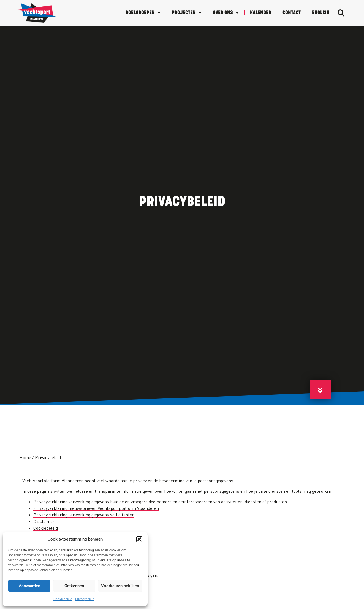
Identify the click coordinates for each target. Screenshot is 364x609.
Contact (292, 13)
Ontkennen (74, 586)
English (321, 13)
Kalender (261, 13)
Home (25, 457)
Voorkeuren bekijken (120, 586)
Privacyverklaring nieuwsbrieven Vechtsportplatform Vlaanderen (96, 508)
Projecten (187, 12)
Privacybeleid (85, 599)
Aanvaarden (29, 586)
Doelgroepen (143, 12)
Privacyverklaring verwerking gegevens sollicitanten (84, 515)
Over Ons (226, 12)
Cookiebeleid (63, 599)
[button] (139, 539)
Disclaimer (44, 521)
